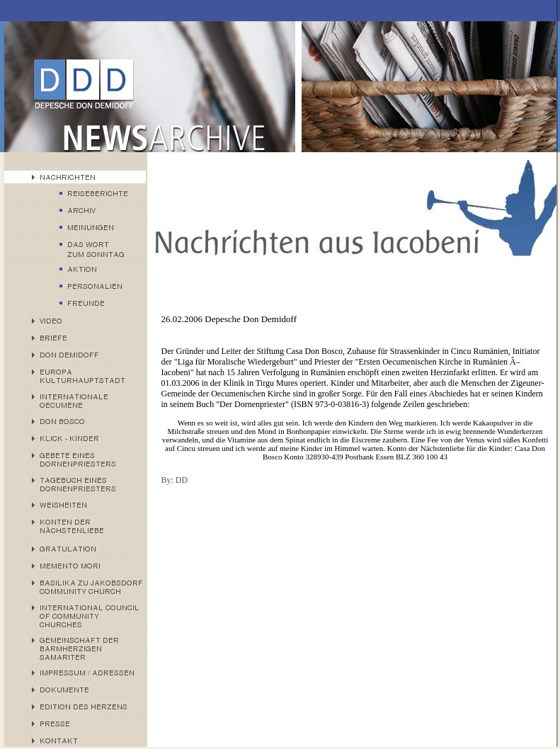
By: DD (175, 480)
